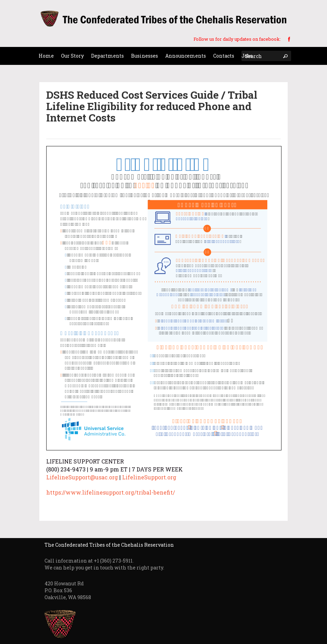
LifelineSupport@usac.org (82, 477)
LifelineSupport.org (149, 477)
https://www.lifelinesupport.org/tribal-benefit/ (111, 492)
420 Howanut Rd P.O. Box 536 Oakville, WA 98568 (68, 590)
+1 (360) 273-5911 (113, 561)
